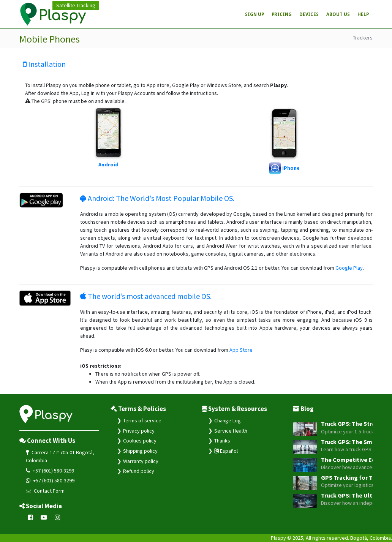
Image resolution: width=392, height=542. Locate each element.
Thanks (222, 441)
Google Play (349, 268)
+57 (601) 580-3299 (50, 471)
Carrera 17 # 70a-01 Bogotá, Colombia (60, 456)
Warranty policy (141, 461)
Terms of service (142, 420)
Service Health (231, 431)
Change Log (228, 420)
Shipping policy (140, 451)
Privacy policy (139, 431)
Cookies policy (140, 441)
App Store (241, 350)
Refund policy (139, 471)
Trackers (363, 38)
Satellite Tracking (76, 5)
